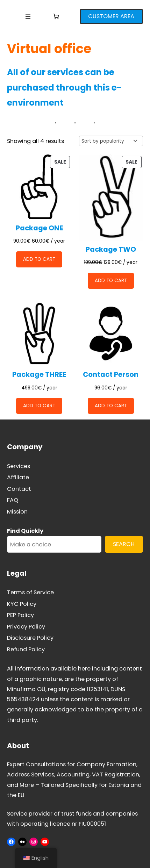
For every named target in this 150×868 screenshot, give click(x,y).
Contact (19, 489)
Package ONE (39, 228)
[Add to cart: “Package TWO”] (111, 281)
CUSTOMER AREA (111, 16)
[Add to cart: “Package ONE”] (39, 259)
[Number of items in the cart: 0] (56, 17)
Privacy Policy (26, 627)
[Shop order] (111, 141)
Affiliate (18, 477)
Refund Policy (26, 649)
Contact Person (111, 375)
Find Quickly (25, 531)
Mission (17, 512)
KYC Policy (22, 604)
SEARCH (124, 544)
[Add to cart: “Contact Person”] (111, 406)
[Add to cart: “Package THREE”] (39, 406)
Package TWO (111, 249)
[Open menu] (28, 16)
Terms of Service (30, 592)
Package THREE (39, 375)
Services (19, 466)
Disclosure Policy (30, 638)
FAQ (13, 500)
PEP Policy (20, 615)
